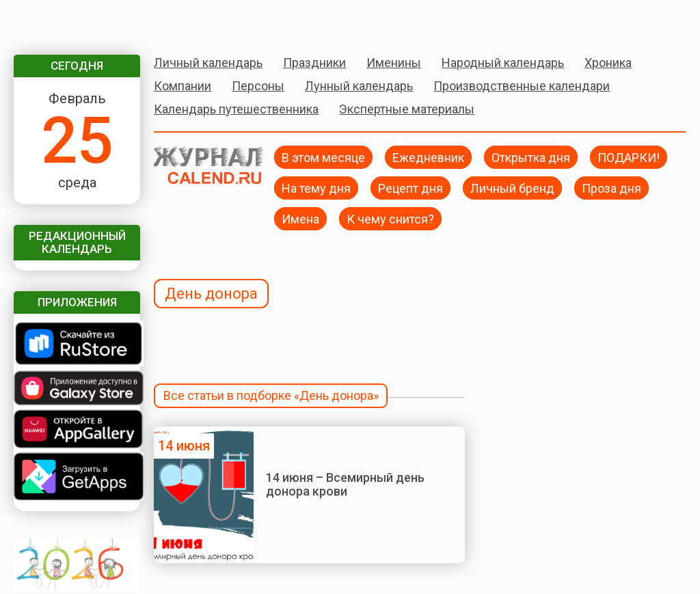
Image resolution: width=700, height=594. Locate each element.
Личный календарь (208, 63)
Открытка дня (531, 157)
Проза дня (611, 188)
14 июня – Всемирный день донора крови (345, 484)
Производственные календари (522, 86)
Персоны (258, 86)
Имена (300, 218)
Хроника (608, 63)
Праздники (314, 63)
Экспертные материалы (407, 109)
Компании (183, 86)
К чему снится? (390, 218)
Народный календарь (503, 63)
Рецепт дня (410, 188)
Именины (394, 63)
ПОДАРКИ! (629, 157)
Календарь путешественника (236, 109)
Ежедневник (428, 157)
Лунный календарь (359, 86)
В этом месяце (323, 157)
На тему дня (316, 188)
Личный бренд (512, 188)
